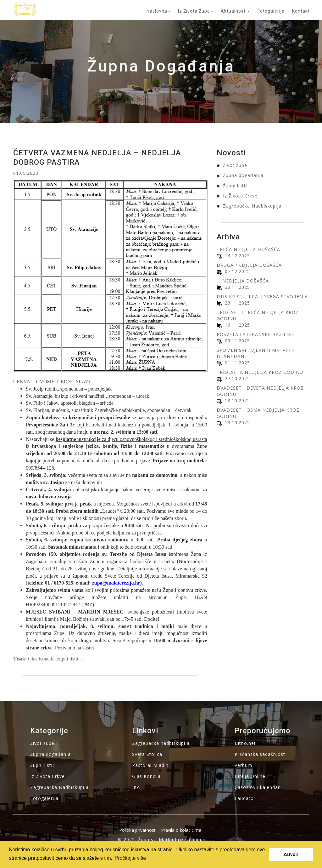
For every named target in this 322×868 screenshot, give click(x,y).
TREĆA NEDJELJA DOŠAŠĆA (248, 249)
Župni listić (235, 186)
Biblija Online (250, 776)
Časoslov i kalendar (257, 787)
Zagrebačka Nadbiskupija (252, 206)
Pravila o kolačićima (181, 830)
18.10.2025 (237, 400)
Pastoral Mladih (150, 765)
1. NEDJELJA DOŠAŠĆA (243, 281)
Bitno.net (245, 743)
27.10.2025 (237, 378)
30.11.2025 (237, 287)
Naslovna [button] (158, 11)
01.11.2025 (237, 363)
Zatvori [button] (291, 854)
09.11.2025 (237, 341)
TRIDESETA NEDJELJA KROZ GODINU (260, 372)
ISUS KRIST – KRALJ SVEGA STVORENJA (262, 297)
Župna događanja (243, 175)
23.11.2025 (237, 303)
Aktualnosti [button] (235, 11)
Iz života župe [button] (196, 11)
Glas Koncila (146, 776)
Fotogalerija (271, 11)
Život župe (235, 165)
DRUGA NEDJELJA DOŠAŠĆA (249, 265)
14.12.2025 (237, 256)
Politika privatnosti (138, 830)
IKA (136, 787)
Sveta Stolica (147, 754)
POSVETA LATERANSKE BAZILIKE (255, 334)
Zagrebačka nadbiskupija (161, 743)
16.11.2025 (237, 325)
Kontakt (301, 11)
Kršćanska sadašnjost (260, 754)
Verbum (243, 765)
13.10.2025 (237, 423)
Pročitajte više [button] (130, 858)
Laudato (244, 798)
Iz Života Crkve (240, 196)
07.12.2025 (237, 271)
